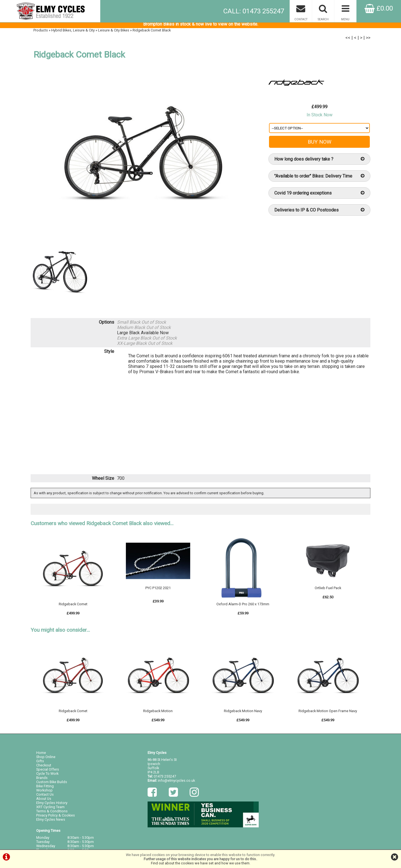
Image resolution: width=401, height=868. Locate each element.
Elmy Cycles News (51, 822)
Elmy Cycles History (52, 805)
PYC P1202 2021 (158, 591)
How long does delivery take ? (319, 161)
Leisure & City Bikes (114, 32)
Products (41, 32)
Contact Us (45, 797)
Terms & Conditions (52, 814)
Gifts (40, 764)
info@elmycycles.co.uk (176, 783)
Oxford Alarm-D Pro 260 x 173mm (243, 607)
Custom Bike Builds (52, 784)
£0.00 (379, 8)
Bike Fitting (45, 789)
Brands (42, 780)
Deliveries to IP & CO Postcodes (319, 212)
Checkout (44, 768)
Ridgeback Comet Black (152, 32)
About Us (44, 801)
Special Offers (48, 772)
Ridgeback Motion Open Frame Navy (328, 714)
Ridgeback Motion (158, 714)
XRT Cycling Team (50, 809)
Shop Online (46, 759)
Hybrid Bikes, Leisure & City (73, 32)
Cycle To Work (47, 776)
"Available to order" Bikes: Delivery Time (319, 178)
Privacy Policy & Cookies (56, 818)
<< (348, 40)
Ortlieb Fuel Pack (328, 591)
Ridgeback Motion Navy (243, 714)
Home (41, 755)
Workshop (44, 793)
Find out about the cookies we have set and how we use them (200, 863)
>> (368, 40)
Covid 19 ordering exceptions (319, 195)
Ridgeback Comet (73, 607)
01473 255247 (165, 779)
